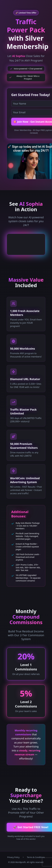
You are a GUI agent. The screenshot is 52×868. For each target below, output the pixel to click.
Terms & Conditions (36, 857)
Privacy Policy (13, 857)
